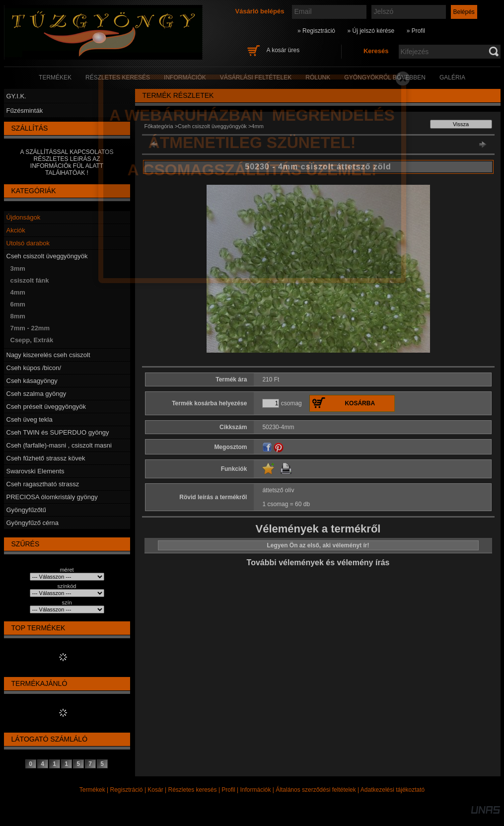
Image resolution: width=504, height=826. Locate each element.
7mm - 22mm (30, 328)
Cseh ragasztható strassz (43, 484)
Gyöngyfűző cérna (33, 523)
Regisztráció (127, 790)
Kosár (155, 790)
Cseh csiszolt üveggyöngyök (47, 256)
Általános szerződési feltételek (316, 790)
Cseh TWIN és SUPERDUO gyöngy (58, 432)
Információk (255, 790)
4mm (18, 292)
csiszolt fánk (30, 280)
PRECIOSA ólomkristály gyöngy (52, 497)
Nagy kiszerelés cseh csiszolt (48, 355)
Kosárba (360, 403)
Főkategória (159, 126)
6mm (18, 304)
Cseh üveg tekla (30, 419)
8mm (18, 316)
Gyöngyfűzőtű (26, 510)
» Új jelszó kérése (371, 31)
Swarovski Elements (36, 471)
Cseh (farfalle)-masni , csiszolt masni (59, 445)
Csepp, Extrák (32, 340)
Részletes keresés (193, 790)
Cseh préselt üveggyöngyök (46, 407)
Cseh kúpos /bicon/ (34, 368)
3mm (18, 268)
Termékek (92, 790)
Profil (228, 790)
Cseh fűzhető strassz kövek (46, 458)
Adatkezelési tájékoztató (393, 790)
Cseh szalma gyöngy (36, 394)
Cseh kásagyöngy (32, 381)
